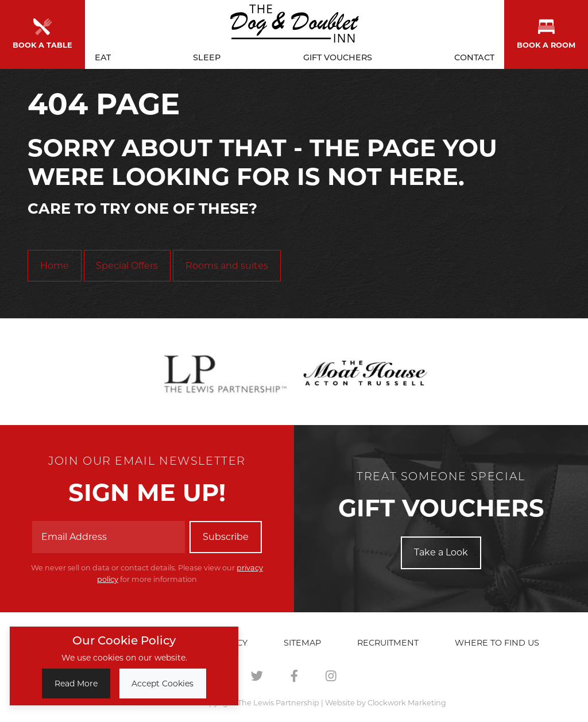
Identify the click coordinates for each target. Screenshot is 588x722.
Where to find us (497, 643)
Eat (103, 55)
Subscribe (226, 537)
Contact (474, 55)
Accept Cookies (163, 684)
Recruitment (388, 643)
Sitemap (302, 643)
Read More (76, 684)
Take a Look (441, 552)
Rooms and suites (227, 266)
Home (55, 266)
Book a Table (42, 33)
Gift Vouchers (338, 55)
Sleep (207, 55)
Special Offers (127, 266)
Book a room (546, 33)
